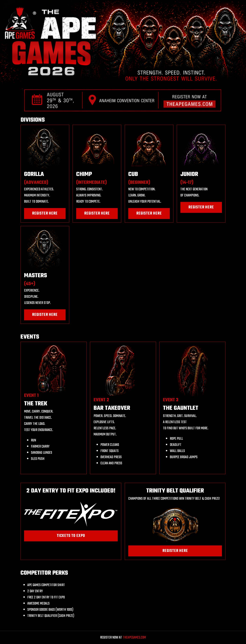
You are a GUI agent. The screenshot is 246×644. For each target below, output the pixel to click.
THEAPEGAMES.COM (134, 638)
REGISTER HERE (45, 214)
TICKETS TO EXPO (71, 536)
